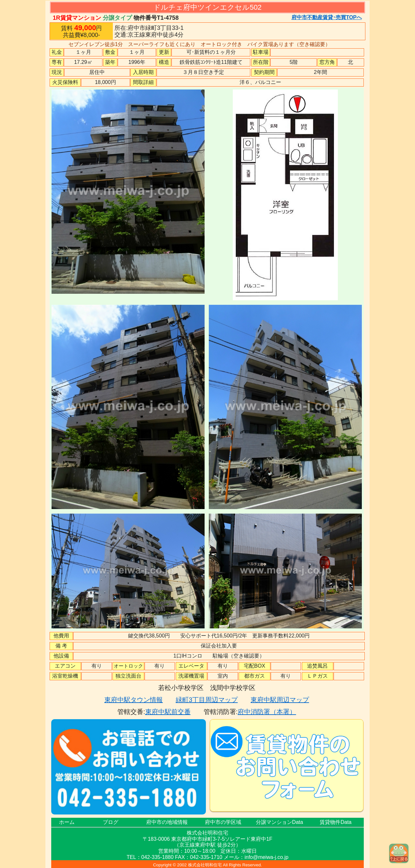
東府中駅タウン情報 (134, 700)
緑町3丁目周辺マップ (207, 700)
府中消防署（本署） (267, 712)
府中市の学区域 (223, 822)
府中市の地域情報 (167, 822)
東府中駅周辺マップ (280, 700)
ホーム (67, 822)
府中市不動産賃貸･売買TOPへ (327, 17)
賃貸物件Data (336, 822)
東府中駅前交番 (168, 712)
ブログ (111, 822)
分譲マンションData (279, 822)
